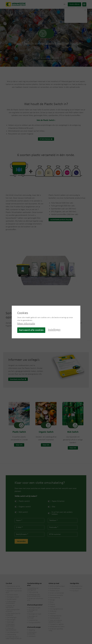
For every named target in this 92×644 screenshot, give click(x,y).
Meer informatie (26, 324)
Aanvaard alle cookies (31, 330)
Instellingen (54, 330)
